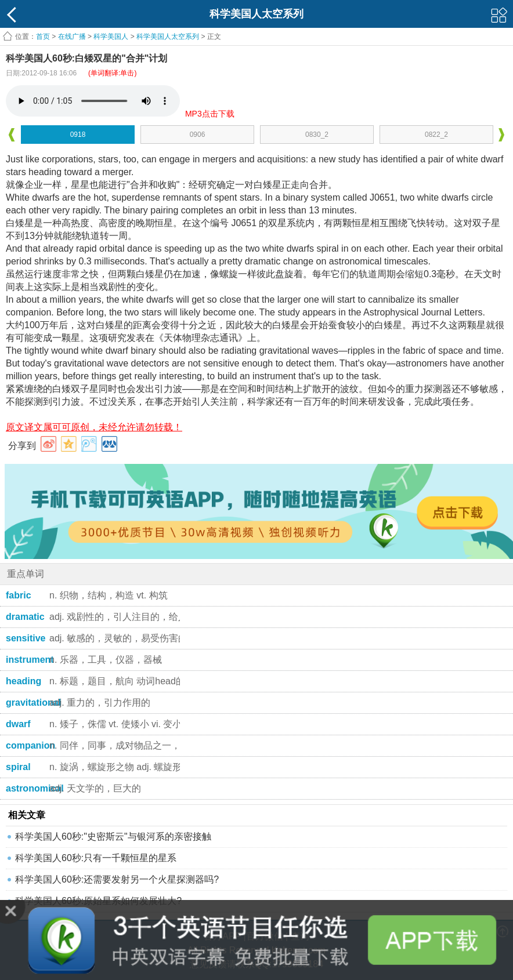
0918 (78, 135)
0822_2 (436, 135)
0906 (198, 135)
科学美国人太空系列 (168, 37)
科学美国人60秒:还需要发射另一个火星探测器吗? (117, 879)
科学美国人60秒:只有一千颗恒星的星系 (96, 858)
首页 (43, 37)
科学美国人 (111, 37)
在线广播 (72, 37)
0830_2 (317, 135)
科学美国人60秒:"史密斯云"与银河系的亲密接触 (113, 836)
